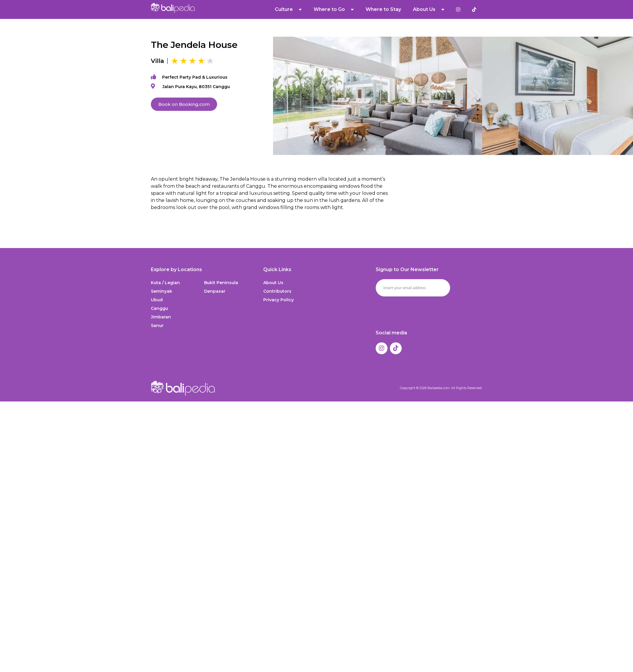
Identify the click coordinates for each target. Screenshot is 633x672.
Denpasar (215, 291)
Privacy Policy (278, 300)
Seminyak (162, 291)
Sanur (157, 326)
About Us (429, 9)
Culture (288, 9)
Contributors (277, 291)
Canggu (159, 308)
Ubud (157, 300)
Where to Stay (383, 9)
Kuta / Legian (165, 283)
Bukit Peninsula (221, 283)
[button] (474, 96)
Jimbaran (161, 317)
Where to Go (334, 9)
